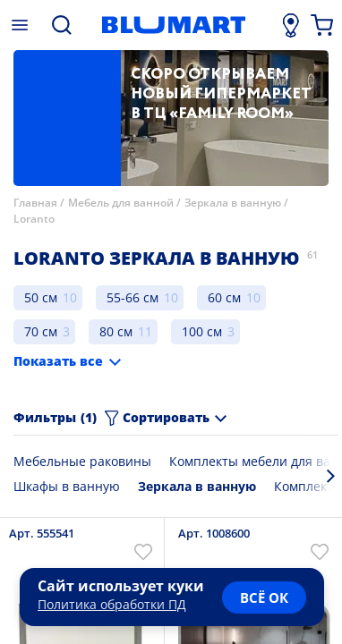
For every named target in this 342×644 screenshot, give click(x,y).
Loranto (34, 219)
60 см (224, 297)
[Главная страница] (174, 25)
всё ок (264, 597)
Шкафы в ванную (67, 486)
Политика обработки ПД (112, 604)
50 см (41, 297)
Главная (35, 203)
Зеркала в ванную (233, 203)
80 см (116, 331)
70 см (41, 331)
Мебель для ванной (121, 203)
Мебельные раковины (82, 461)
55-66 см (133, 297)
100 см (202, 331)
